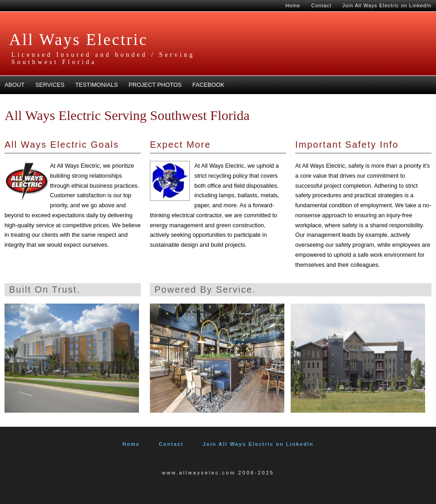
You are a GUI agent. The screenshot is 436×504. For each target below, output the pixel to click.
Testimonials (97, 85)
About (15, 85)
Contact (321, 5)
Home (293, 5)
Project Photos (155, 85)
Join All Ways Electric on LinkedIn (387, 5)
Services (50, 85)
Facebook (208, 85)
